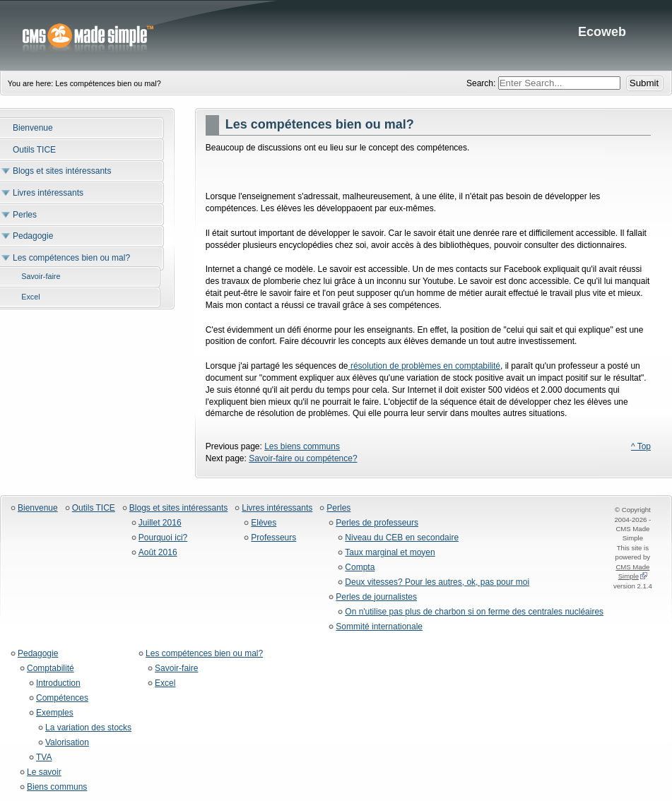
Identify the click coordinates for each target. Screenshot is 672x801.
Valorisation (67, 743)
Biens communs (57, 787)
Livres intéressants (277, 508)
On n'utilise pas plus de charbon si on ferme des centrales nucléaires (474, 612)
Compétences (62, 698)
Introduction (58, 683)
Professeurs (273, 538)
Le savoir (44, 772)
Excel (165, 683)
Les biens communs (302, 446)
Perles (338, 508)
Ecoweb (336, 35)
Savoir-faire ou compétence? (303, 458)
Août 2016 (158, 553)
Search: (482, 83)
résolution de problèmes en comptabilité (424, 366)
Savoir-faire (176, 669)
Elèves (264, 523)
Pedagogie (38, 654)
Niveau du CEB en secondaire (402, 538)
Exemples (55, 713)
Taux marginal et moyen (390, 553)
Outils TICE (94, 508)
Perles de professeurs (377, 523)
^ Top (641, 446)
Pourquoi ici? (163, 538)
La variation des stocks (88, 728)
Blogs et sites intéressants (178, 508)
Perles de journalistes (376, 597)
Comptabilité (51, 669)
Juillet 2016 (160, 523)
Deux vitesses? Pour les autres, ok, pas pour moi (437, 582)
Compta (360, 568)
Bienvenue (38, 508)
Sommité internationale (379, 627)
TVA (44, 758)
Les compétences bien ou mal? (204, 654)
